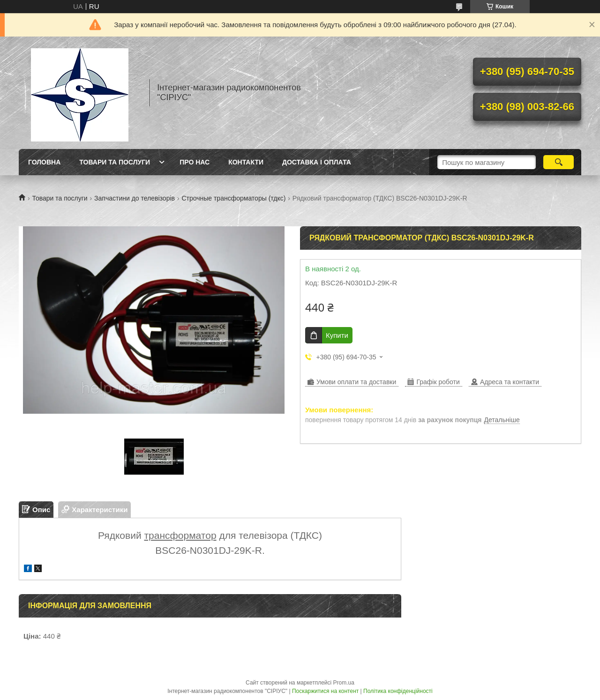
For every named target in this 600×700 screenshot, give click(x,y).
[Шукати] (559, 162)
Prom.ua (344, 683)
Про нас (195, 162)
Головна (44, 162)
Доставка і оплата (317, 162)
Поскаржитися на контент (325, 691)
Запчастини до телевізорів (135, 198)
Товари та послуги (115, 162)
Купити (337, 335)
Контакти (246, 162)
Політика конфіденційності (398, 691)
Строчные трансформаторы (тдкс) (233, 198)
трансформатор (180, 535)
